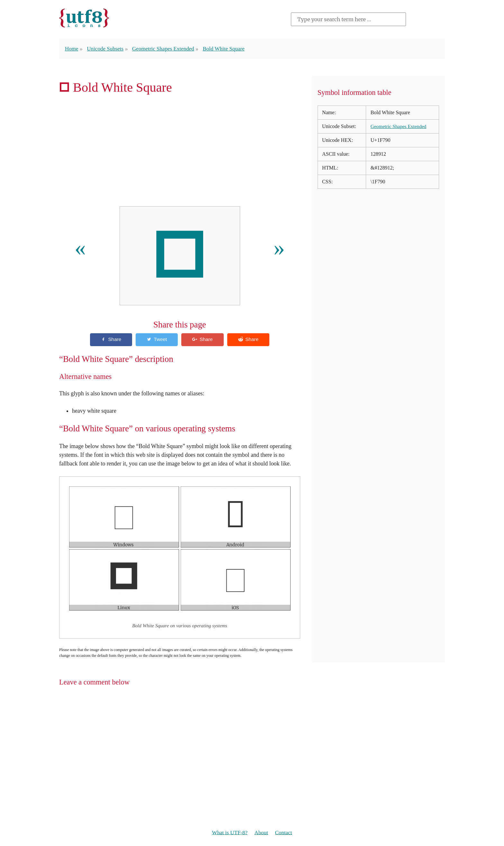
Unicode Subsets (107, 49)
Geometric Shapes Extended (167, 49)
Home (72, 49)
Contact (285, 833)
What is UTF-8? (229, 833)
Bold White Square (230, 49)
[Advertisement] (180, 152)
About (262, 833)
